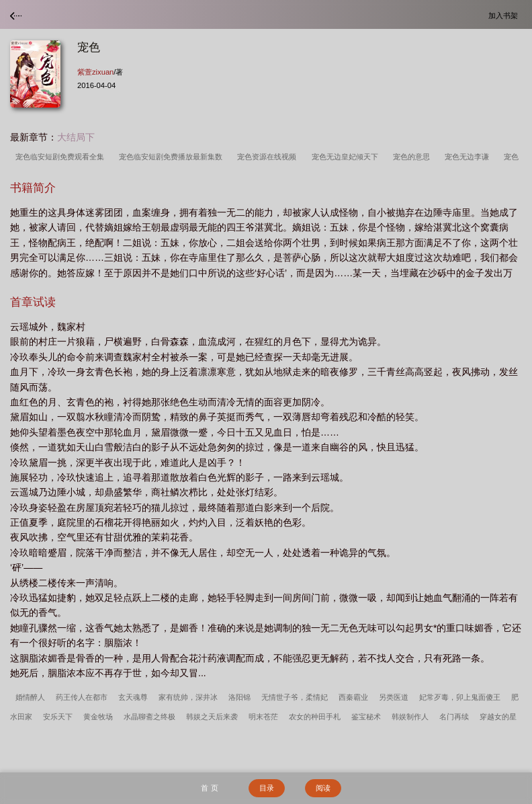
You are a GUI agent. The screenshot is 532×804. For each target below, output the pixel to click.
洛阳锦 (239, 697)
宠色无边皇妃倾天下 (347, 157)
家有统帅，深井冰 (188, 697)
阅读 (323, 788)
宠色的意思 (413, 157)
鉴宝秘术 (366, 717)
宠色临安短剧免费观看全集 (62, 157)
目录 (267, 788)
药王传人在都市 (82, 697)
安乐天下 (58, 717)
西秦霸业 (353, 697)
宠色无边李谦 (469, 157)
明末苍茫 (263, 717)
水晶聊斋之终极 (149, 717)
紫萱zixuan (95, 72)
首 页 (209, 788)
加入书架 (505, 15)
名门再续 (454, 717)
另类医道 (394, 697)
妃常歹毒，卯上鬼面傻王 (460, 697)
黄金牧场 (98, 717)
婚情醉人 (30, 697)
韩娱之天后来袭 (212, 717)
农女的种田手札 (315, 717)
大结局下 (76, 137)
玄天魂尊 (133, 697)
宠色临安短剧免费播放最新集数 (173, 157)
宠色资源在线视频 (269, 157)
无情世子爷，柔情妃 (295, 697)
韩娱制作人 (410, 717)
